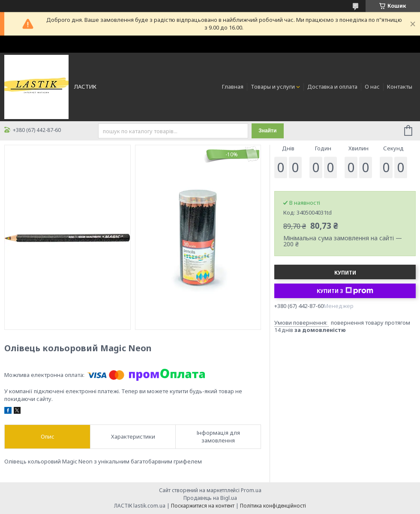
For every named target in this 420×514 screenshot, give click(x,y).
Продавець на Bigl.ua (210, 498)
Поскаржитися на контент (203, 506)
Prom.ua (251, 490)
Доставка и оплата (332, 87)
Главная (233, 87)
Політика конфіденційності (273, 506)
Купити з (345, 291)
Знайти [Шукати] (267, 131)
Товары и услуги (273, 87)
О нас (372, 87)
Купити (345, 273)
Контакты (400, 87)
